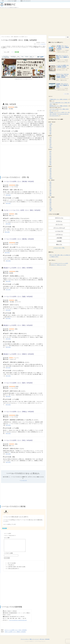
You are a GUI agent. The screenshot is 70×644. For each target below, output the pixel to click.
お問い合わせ (42, 639)
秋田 (50, 130)
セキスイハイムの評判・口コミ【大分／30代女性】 (16, 630)
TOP (3, 1)
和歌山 (51, 178)
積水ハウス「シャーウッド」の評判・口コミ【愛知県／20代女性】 (62, 57)
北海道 (51, 124)
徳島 (50, 190)
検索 (68, 37)
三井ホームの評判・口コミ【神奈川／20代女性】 (15, 632)
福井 (50, 156)
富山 (50, 153)
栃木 (50, 139)
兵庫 (50, 175)
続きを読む (8, 195)
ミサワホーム (59, 234)
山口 (50, 189)
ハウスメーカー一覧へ (59, 248)
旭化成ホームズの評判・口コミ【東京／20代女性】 (18, 325)
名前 (24, 553)
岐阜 (50, 161)
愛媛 (50, 194)
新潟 (50, 151)
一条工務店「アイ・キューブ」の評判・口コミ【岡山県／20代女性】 (62, 47)
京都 (50, 172)
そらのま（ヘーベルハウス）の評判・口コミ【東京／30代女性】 (22, 210)
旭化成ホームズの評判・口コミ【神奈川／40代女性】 (19, 354)
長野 (50, 160)
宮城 (50, 129)
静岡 (50, 163)
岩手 (50, 127)
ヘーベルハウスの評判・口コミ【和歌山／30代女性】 (19, 412)
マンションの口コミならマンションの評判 (59, 263)
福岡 (50, 199)
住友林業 (59, 241)
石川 (50, 155)
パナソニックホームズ (59, 228)
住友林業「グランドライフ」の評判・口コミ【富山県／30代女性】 (62, 85)
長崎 (50, 202)
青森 (50, 126)
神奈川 (51, 148)
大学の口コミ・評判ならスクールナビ (58, 265)
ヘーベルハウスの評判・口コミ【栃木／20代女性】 (18, 383)
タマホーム (59, 221)
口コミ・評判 (7, 52)
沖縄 (50, 211)
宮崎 (50, 207)
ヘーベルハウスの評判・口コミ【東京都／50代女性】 (19, 181)
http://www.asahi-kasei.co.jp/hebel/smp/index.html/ (18, 620)
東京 (50, 146)
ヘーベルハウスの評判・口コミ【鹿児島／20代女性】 (19, 239)
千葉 (50, 144)
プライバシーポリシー (25, 639)
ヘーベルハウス (43, 44)
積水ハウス (59, 244)
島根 (50, 184)
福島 (50, 134)
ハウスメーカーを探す (12, 1)
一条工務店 (59, 238)
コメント (15, 52)
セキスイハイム (59, 218)
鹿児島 (51, 209)
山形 (50, 132)
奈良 (50, 177)
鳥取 (50, 182)
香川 (50, 192)
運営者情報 (47, 639)
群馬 (50, 141)
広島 (50, 187)
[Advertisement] (12, 21)
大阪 (50, 173)
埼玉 (50, 143)
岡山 (50, 185)
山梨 (50, 158)
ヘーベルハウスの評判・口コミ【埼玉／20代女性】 (18, 440)
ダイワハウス (59, 225)
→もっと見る (66, 94)
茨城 (50, 138)
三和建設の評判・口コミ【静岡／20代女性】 (59, 99)
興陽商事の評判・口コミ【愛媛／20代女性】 (59, 106)
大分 (50, 206)
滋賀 (50, 170)
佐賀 (50, 201)
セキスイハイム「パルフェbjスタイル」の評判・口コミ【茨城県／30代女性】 (62, 76)
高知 (50, 195)
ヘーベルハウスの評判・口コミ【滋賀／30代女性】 (18, 297)
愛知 (50, 164)
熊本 (50, 204)
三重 (50, 168)
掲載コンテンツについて (25, 1)
